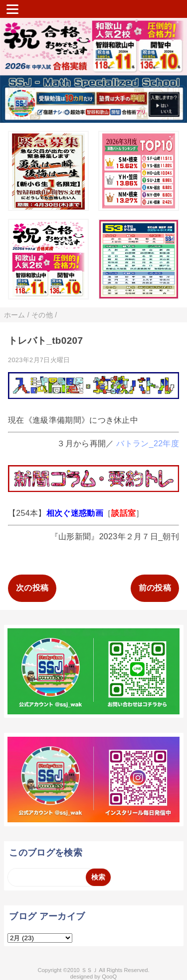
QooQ (109, 977)
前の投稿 (155, 588)
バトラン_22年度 (148, 443)
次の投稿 (32, 588)
